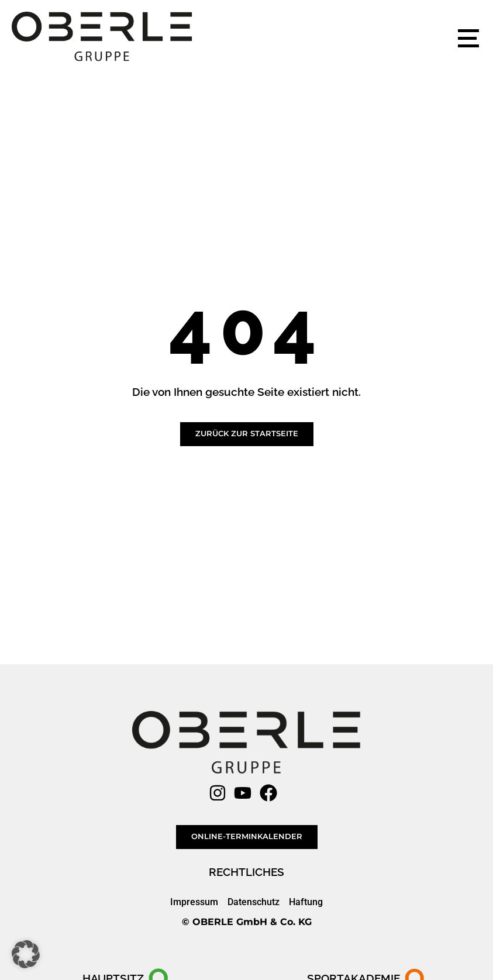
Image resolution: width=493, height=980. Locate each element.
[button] (26, 954)
